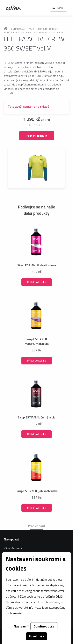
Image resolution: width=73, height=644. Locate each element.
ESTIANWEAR (18, 29)
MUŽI (32, 29)
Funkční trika (10, 32)
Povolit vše (37, 636)
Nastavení (21, 626)
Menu (61, 8)
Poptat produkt (37, 136)
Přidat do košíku (37, 282)
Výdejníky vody (13, 548)
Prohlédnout (37, 526)
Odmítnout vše (44, 626)
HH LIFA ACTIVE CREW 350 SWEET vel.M (42, 32)
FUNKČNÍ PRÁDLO (47, 29)
